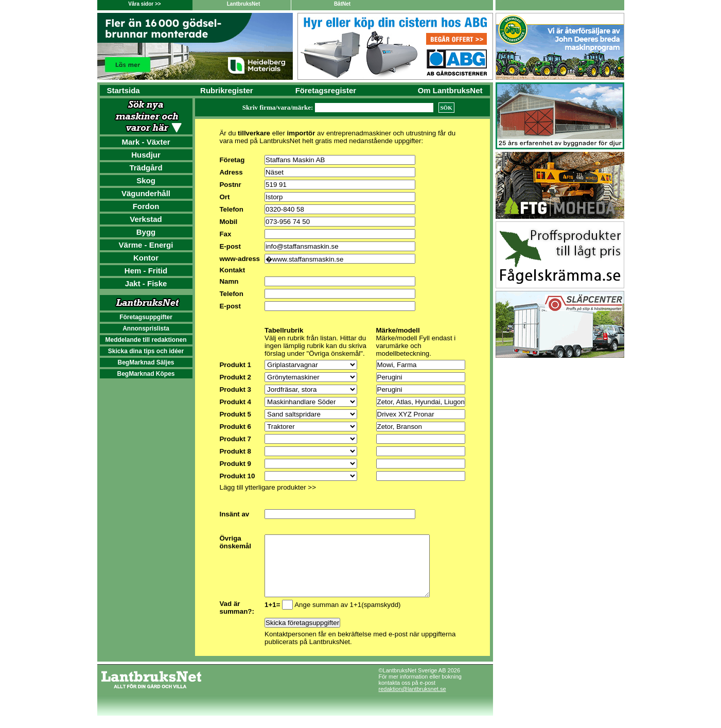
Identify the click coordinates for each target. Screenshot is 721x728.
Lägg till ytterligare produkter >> (267, 487)
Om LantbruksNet (450, 90)
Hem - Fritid (146, 271)
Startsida (124, 90)
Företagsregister (326, 90)
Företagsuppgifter (146, 317)
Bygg (146, 232)
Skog (146, 180)
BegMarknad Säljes (146, 362)
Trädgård (146, 168)
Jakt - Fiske (146, 283)
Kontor (146, 258)
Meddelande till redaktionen (146, 340)
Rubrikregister (227, 90)
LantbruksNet (243, 4)
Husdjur (146, 155)
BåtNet (342, 4)
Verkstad (146, 219)
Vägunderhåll (146, 193)
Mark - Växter (146, 142)
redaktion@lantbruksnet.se (412, 701)
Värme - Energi (146, 245)
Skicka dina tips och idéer (146, 351)
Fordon (146, 206)
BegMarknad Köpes (146, 374)
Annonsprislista (146, 328)
